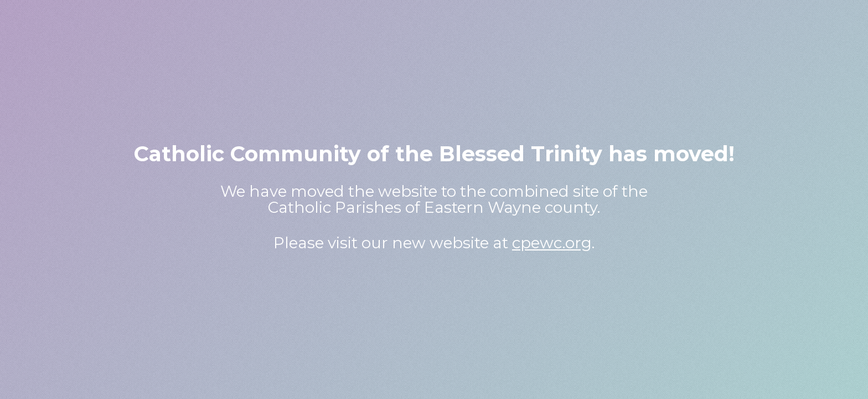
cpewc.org (552, 243)
